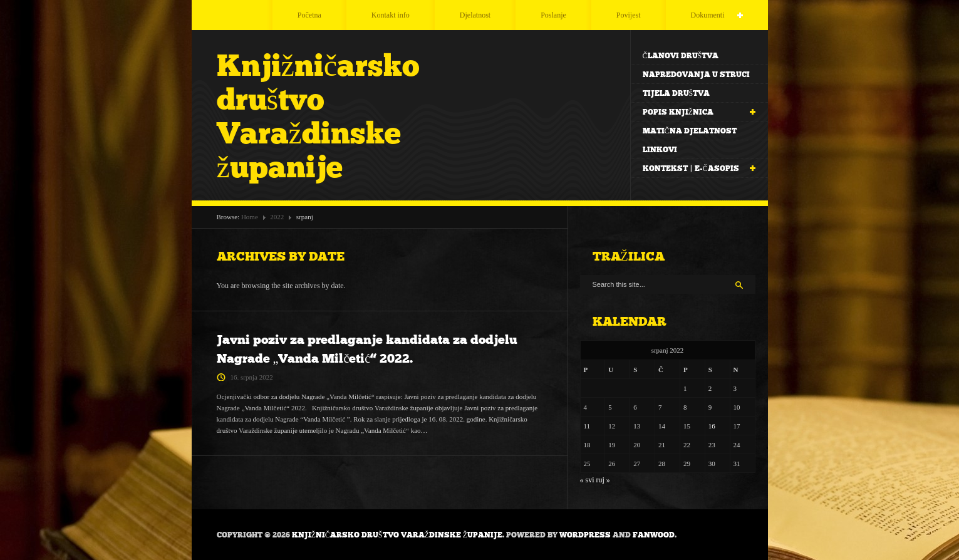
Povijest (629, 15)
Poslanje (553, 15)
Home (250, 217)
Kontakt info (391, 15)
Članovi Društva (681, 56)
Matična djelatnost (690, 131)
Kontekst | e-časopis (693, 169)
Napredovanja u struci (696, 75)
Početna (309, 15)
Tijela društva (676, 93)
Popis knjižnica (693, 112)
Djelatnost (475, 15)
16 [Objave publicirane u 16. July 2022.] (712, 426)
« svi (587, 480)
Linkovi (660, 150)
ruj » (603, 480)
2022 (277, 217)
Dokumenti (701, 16)
